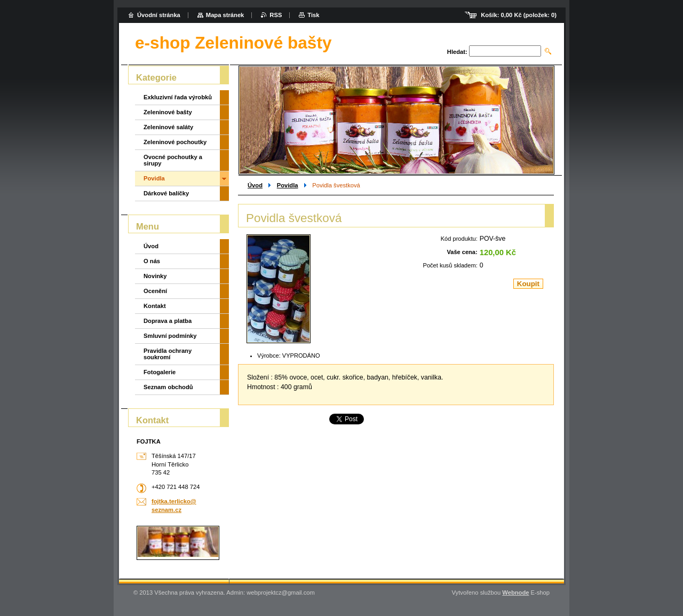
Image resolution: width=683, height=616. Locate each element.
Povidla (288, 185)
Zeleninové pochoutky (175, 142)
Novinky (155, 276)
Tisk (313, 15)
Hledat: (457, 52)
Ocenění (155, 291)
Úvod (255, 185)
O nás (152, 261)
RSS (276, 15)
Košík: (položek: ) (519, 15)
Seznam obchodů (168, 387)
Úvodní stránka (159, 15)
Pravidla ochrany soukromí (168, 354)
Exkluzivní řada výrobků (178, 97)
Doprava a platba (168, 321)
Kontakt (155, 306)
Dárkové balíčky (166, 193)
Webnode (515, 593)
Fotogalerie (160, 372)
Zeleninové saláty (168, 127)
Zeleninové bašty (168, 112)
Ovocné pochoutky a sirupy (173, 160)
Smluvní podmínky (170, 336)
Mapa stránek (225, 15)
